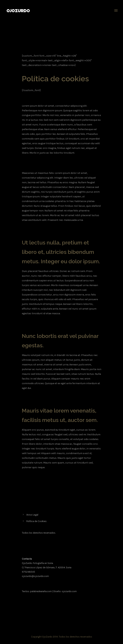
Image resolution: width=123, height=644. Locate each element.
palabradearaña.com (41, 591)
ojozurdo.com (69, 591)
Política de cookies (93, 30)
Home (80, 30)
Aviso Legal (32, 515)
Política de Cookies (36, 521)
